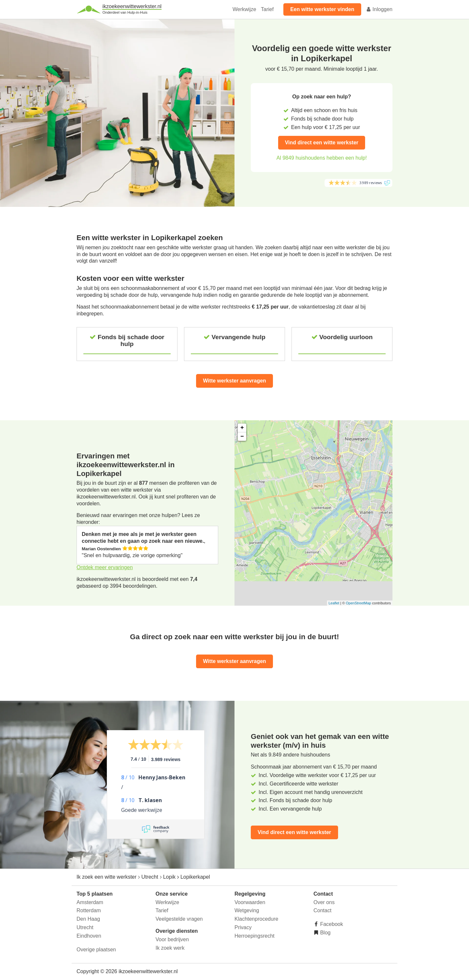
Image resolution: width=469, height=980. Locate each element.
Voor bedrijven (172, 939)
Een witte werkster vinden (322, 9)
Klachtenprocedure (256, 919)
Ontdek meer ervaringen (105, 567)
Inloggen (379, 9)
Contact (323, 910)
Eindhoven (89, 936)
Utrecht (85, 927)
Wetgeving (247, 910)
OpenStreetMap (359, 603)
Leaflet (334, 603)
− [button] (242, 437)
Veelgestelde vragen (179, 919)
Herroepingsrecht (255, 936)
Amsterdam (90, 902)
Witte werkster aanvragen (234, 381)
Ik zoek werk (170, 948)
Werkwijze (244, 9)
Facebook (331, 924)
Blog (325, 933)
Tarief (267, 9)
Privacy (243, 927)
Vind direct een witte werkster (322, 143)
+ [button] (242, 428)
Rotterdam (89, 910)
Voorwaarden (250, 902)
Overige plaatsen (96, 950)
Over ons (324, 902)
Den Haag (88, 919)
